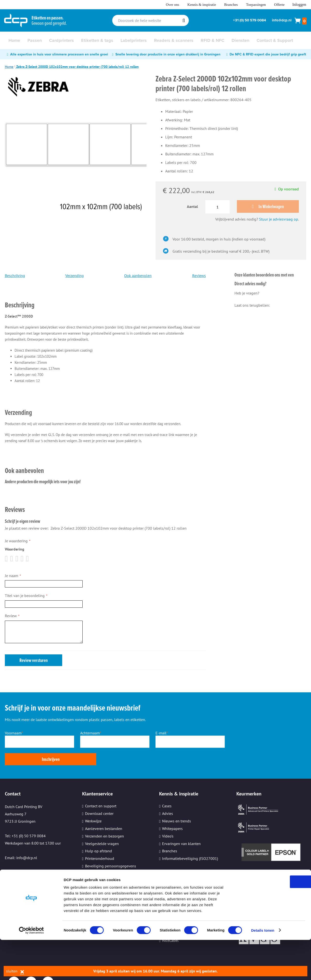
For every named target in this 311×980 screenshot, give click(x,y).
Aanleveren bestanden (104, 811)
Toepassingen (256, 5)
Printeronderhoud (100, 841)
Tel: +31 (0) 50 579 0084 (25, 819)
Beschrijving (15, 276)
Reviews (199, 276)
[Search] (184, 20)
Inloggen (299, 4)
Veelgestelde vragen (102, 826)
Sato (166, 893)
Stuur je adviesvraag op (279, 220)
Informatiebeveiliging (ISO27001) (190, 841)
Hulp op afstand (99, 834)
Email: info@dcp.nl (21, 841)
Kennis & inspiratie (202, 5)
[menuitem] (14, 40)
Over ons (173, 5)
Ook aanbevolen (138, 276)
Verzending (75, 276)
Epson (167, 886)
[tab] (105, 299)
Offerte (279, 5)
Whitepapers (172, 811)
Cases (167, 789)
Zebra (167, 878)
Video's (168, 819)
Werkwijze (93, 804)
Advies (168, 796)
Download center (99, 796)
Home (9, 67)
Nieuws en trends (177, 804)
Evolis (167, 901)
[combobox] (151, 20)
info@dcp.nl (282, 20)
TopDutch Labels (176, 908)
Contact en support (101, 789)
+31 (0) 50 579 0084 (250, 20)
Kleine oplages (98, 856)
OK (271, 922)
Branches (231, 5)
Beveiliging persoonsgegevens (111, 849)
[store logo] (16, 20)
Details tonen (263, 970)
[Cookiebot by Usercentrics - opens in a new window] (31, 971)
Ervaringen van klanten (181, 826)
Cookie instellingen (101, 864)
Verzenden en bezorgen (104, 819)
